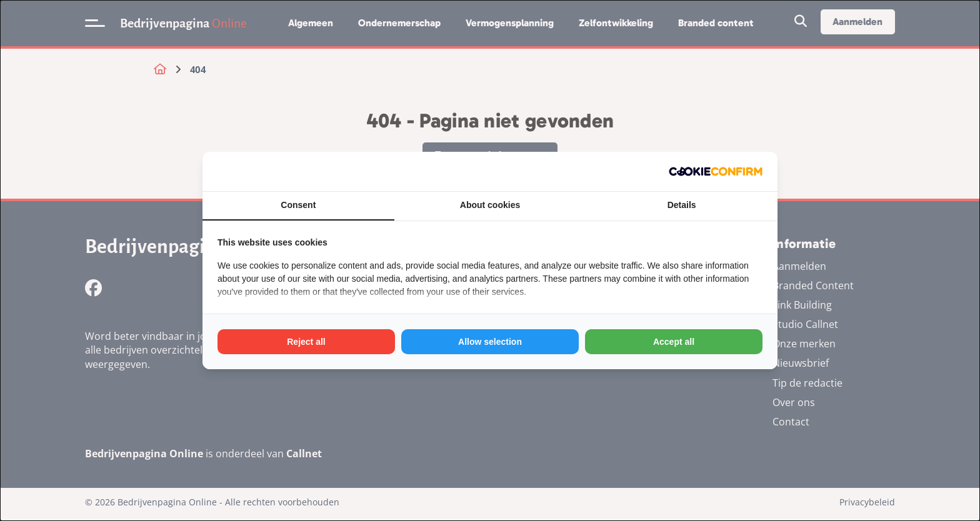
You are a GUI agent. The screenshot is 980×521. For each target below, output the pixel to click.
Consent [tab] (298, 205)
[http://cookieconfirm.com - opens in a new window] (716, 171)
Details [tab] (682, 205)
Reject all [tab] (306, 342)
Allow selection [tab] (490, 342)
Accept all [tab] (674, 342)
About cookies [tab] (490, 205)
